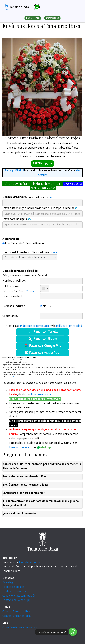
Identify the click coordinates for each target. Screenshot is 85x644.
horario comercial (41, 394)
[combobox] (45, 289)
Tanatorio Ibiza (19, 7)
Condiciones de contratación (19, 596)
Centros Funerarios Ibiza (17, 616)
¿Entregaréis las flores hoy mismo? (24, 493)
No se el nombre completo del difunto (26, 477)
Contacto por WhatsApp (17, 600)
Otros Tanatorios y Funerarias (20, 627)
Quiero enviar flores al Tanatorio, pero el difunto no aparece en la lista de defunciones (42, 466)
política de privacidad (69, 326)
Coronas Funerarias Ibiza (17, 612)
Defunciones (52, 18)
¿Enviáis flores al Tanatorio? (20, 514)
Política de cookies (13, 587)
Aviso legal (9, 583)
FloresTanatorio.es (30, 562)
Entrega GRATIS (14, 171)
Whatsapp (30, 291)
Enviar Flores (33, 18)
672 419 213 (72, 184)
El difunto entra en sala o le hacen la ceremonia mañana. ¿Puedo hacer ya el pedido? (41, 503)
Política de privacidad (15, 591)
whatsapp (45, 447)
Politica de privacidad (15, 377)
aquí (51, 197)
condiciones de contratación (35, 326)
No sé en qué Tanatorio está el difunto (26, 485)
